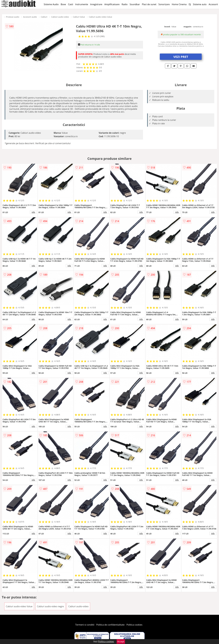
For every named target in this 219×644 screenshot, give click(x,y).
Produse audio (13, 17)
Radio (125, 4)
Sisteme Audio (51, 4)
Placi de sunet (149, 4)
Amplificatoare (112, 4)
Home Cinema (179, 4)
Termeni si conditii (85, 625)
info (33, 212)
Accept (121, 641)
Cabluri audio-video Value (100, 17)
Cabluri (44, 17)
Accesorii (213, 4)
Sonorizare (164, 4)
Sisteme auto (200, 4)
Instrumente (82, 4)
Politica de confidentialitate (110, 625)
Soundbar (135, 4)
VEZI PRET (181, 57)
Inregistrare (96, 4)
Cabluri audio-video (60, 17)
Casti (71, 4)
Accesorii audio (30, 17)
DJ (190, 4)
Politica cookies (135, 625)
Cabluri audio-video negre (50, 606)
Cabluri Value (79, 17)
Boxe (63, 4)
